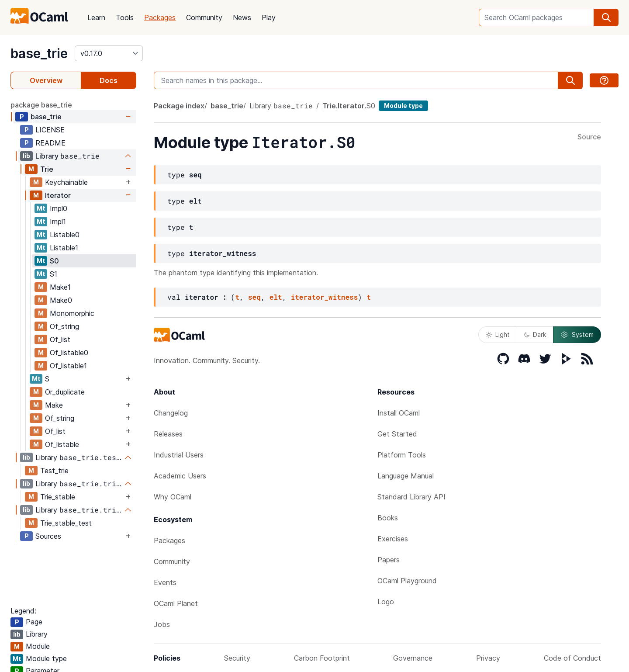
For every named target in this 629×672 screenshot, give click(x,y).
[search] (606, 17)
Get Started (397, 434)
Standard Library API (411, 497)
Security (237, 658)
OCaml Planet (176, 603)
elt (276, 297)
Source (589, 137)
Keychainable (66, 182)
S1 (54, 274)
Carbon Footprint (322, 658)
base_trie (39, 53)
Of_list (60, 339)
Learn (96, 17)
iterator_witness (325, 297)
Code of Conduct (572, 658)
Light (498, 334)
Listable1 (64, 248)
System (577, 335)
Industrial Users (179, 455)
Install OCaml (399, 413)
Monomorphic (72, 313)
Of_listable (62, 444)
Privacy (488, 658)
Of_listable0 (69, 353)
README (50, 143)
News (242, 17)
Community (204, 17)
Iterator (58, 195)
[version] (109, 53)
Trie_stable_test (66, 523)
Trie (47, 169)
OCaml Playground (407, 581)
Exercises (393, 539)
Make (54, 405)
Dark (535, 334)
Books (388, 518)
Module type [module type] (403, 106)
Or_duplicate (65, 392)
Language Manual (406, 476)
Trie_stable (58, 497)
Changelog (171, 413)
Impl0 (59, 208)
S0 (54, 261)
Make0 (61, 300)
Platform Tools (402, 455)
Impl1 (58, 222)
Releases (168, 434)
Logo (386, 602)
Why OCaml (173, 497)
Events (165, 582)
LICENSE (50, 130)
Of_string (64, 326)
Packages (160, 17)
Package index (179, 106)
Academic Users (180, 476)
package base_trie (41, 105)
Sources (48, 536)
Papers (389, 560)
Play (269, 17)
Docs (109, 80)
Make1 (60, 287)
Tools (125, 17)
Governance (413, 658)
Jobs (162, 624)
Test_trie (54, 471)
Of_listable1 (68, 366)
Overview (46, 80)
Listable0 (65, 235)
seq (254, 297)
